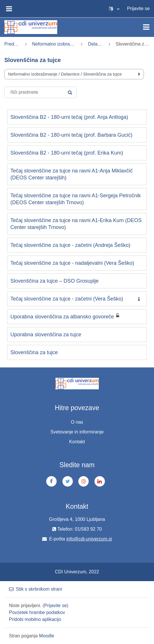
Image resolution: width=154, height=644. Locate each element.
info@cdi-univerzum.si (89, 539)
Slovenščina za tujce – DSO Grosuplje (54, 281)
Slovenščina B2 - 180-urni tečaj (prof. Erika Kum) (67, 153)
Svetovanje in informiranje (77, 432)
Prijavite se (138, 9)
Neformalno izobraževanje (54, 44)
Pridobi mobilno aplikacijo (35, 619)
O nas (77, 422)
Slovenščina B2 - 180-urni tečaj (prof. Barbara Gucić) (71, 135)
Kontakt (77, 442)
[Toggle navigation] (146, 27)
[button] (114, 9)
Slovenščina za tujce (34, 352)
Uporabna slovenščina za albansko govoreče (62, 317)
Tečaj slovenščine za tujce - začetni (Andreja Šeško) (70, 245)
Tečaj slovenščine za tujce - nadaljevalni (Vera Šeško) (72, 263)
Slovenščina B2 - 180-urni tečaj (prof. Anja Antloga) (69, 117)
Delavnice (96, 44)
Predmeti (12, 44)
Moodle (47, 636)
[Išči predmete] (40, 92)
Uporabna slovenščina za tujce (46, 335)
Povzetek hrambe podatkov (37, 612)
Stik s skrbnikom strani (36, 589)
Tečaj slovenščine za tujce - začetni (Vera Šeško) (67, 299)
